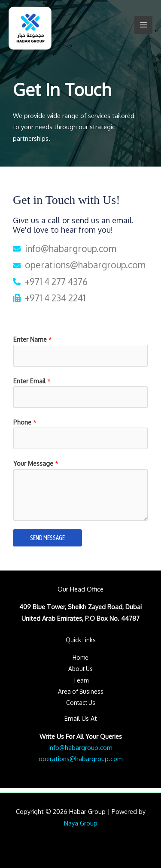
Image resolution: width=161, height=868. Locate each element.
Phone (25, 422)
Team (81, 680)
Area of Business (81, 691)
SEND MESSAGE (47, 538)
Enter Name (33, 339)
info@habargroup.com (80, 747)
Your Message (36, 463)
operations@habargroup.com (81, 759)
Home (80, 657)
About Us (80, 669)
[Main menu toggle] (143, 25)
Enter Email (32, 381)
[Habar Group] (30, 28)
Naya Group (81, 823)
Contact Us (81, 703)
